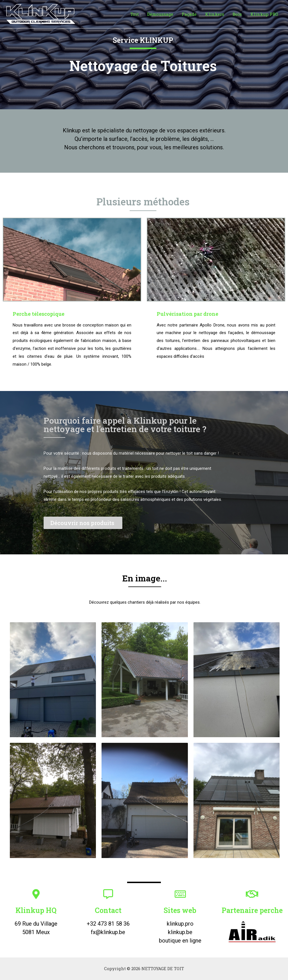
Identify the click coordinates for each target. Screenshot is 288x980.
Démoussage (160, 14)
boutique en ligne (180, 941)
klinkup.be (180, 932)
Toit (134, 14)
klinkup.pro (180, 924)
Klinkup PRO (264, 14)
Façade (189, 14)
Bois (237, 14)
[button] (83, 523)
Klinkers (215, 14)
